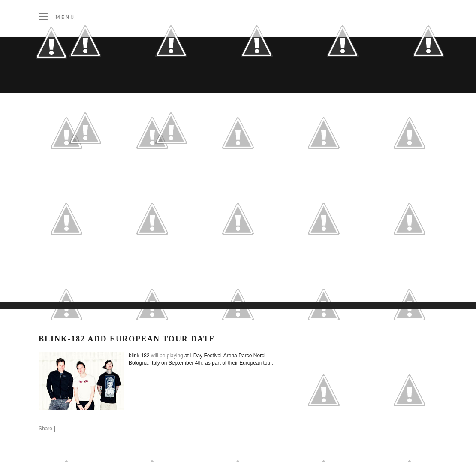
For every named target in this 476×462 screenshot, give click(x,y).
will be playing (167, 356)
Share (45, 429)
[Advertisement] (136, 240)
